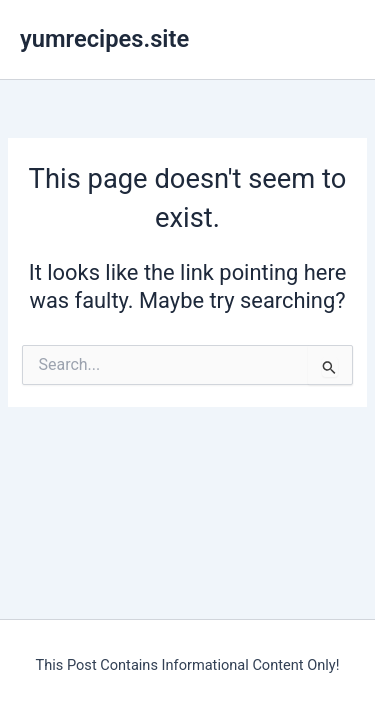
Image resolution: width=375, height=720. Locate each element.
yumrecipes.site (104, 39)
